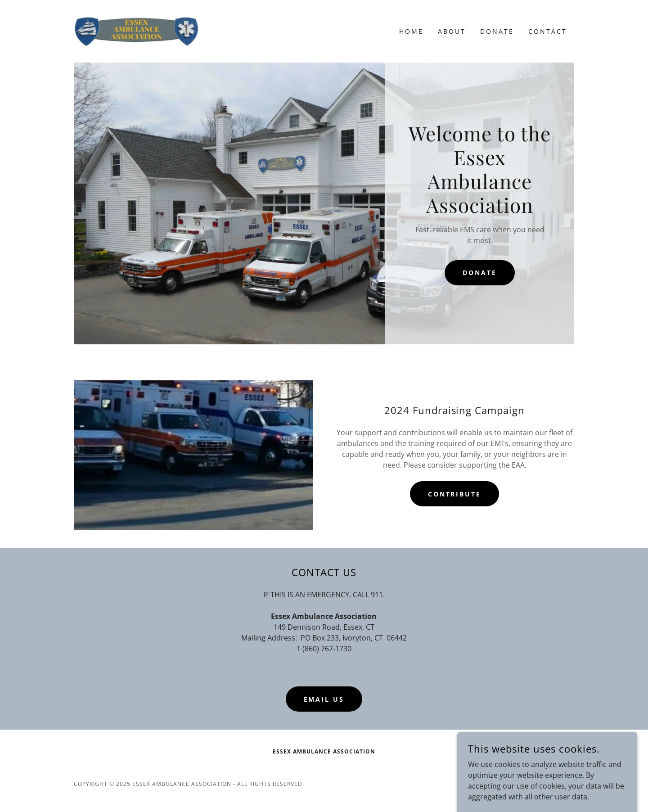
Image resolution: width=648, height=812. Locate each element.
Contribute (455, 494)
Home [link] (411, 31)
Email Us (324, 699)
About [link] (452, 31)
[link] (136, 31)
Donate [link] (497, 31)
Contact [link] (548, 31)
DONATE (480, 273)
